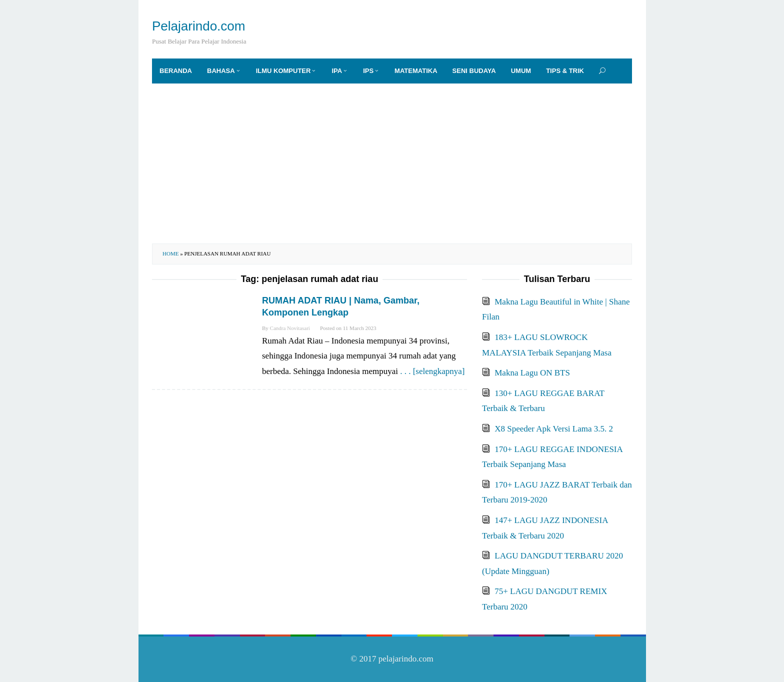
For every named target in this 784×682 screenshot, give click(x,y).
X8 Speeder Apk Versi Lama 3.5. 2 (554, 429)
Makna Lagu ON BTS (532, 373)
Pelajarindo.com (198, 26)
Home (170, 253)
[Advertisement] (392, 163)
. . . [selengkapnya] (432, 371)
